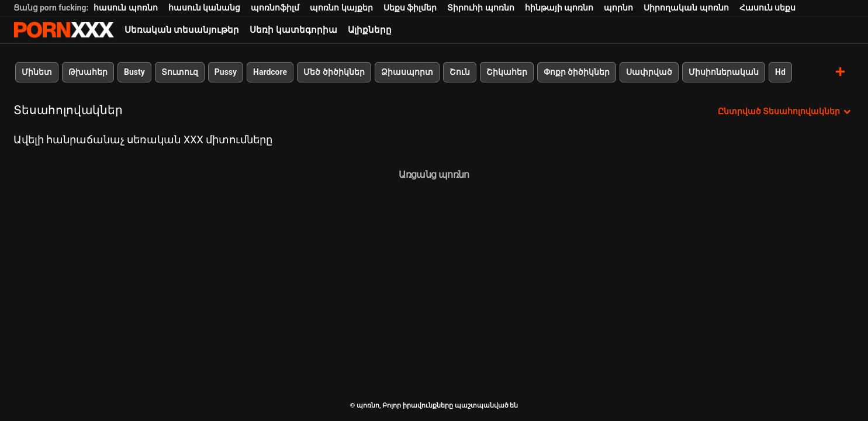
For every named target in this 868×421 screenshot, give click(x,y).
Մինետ (37, 72)
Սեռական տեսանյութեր (182, 30)
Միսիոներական (724, 72)
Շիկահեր (506, 72)
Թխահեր (88, 72)
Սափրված (649, 72)
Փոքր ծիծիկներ (576, 72)
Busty (134, 72)
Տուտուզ (179, 72)
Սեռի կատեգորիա (293, 30)
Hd (780, 72)
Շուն (459, 72)
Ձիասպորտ (407, 72)
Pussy (225, 72)
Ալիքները (370, 30)
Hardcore (270, 72)
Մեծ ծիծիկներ (334, 72)
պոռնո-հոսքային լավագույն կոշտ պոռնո (64, 30)
